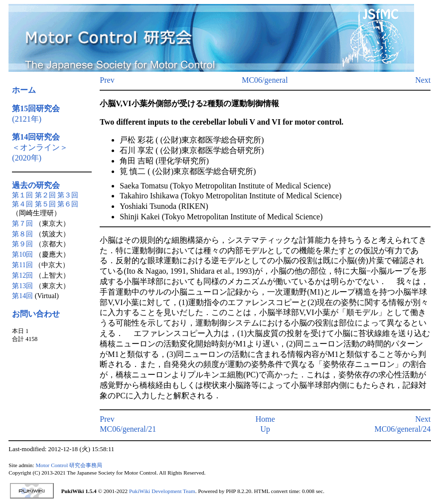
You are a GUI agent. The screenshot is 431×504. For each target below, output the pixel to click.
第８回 (22, 234)
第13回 (22, 286)
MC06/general (265, 80)
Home (265, 419)
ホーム (24, 90)
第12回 (22, 275)
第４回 (22, 204)
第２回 (45, 195)
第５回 (45, 204)
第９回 (22, 244)
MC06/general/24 (402, 429)
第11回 (22, 265)
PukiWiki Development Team (162, 491)
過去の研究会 (36, 185)
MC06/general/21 (128, 429)
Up (266, 429)
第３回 (68, 195)
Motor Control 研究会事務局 (69, 465)
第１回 (22, 195)
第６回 (68, 204)
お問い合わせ (36, 314)
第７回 (22, 224)
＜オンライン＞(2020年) (40, 147)
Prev (107, 80)
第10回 (22, 254)
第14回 (22, 296)
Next (423, 80)
